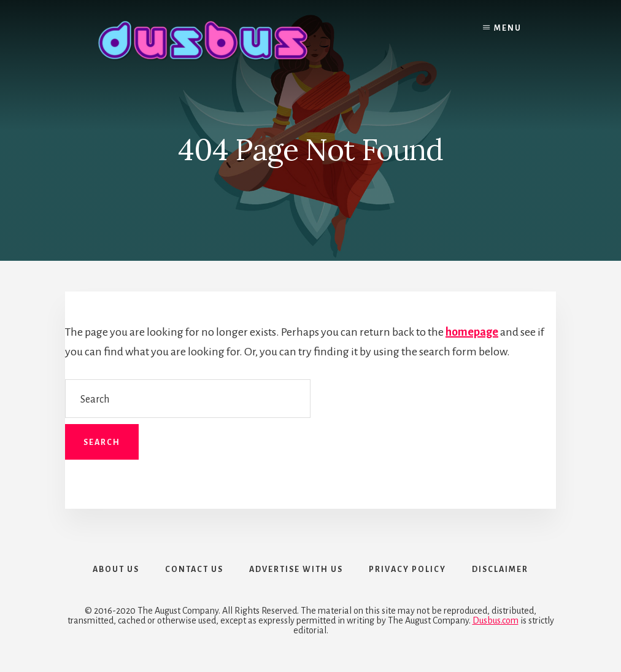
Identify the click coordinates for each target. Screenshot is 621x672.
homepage (472, 332)
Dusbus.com (496, 620)
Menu (508, 28)
